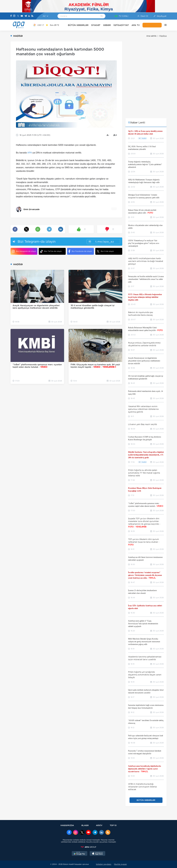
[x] (82, 833)
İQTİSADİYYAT (121, 25)
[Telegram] (26, 16)
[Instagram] (14, 16)
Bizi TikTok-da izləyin (51, 251)
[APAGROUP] (89, 847)
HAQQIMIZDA (67, 825)
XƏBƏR (107, 25)
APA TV (136, 25)
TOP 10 (113, 825)
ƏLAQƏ (85, 825)
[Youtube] (22, 16)
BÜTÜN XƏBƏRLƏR (78, 25)
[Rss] (32, 16)
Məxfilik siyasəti (120, 864)
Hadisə (163, 36)
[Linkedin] (29, 16)
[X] (18, 16)
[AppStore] (97, 854)
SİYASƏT (96, 25)
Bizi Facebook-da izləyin (80, 251)
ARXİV (99, 825)
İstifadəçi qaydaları (104, 864)
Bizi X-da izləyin (105, 251)
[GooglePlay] (80, 854)
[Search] (102, 16)
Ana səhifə (151, 36)
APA (30, 153)
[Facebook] (11, 16)
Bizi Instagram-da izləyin (24, 251)
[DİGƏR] (164, 25)
